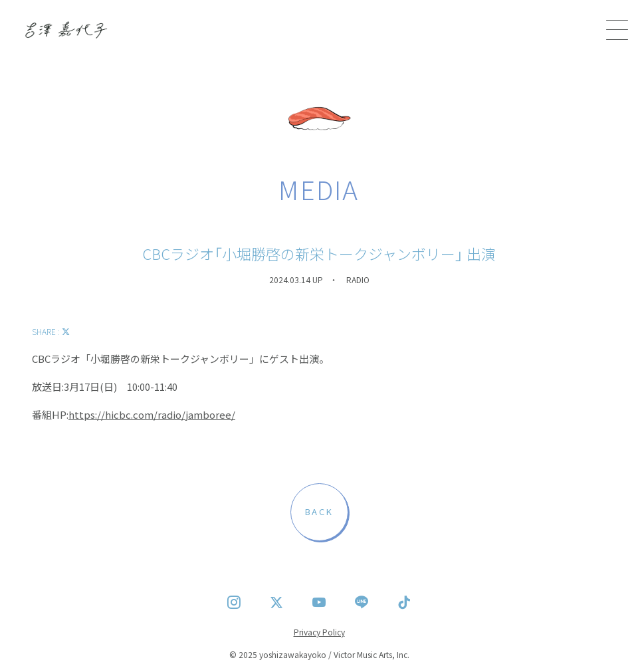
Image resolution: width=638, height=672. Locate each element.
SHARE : (51, 331)
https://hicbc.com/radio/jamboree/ (152, 414)
